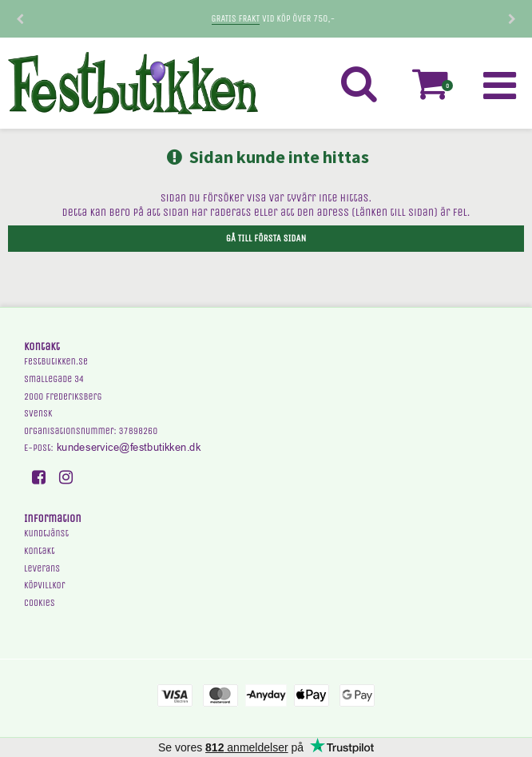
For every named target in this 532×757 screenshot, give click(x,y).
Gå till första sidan (266, 238)
